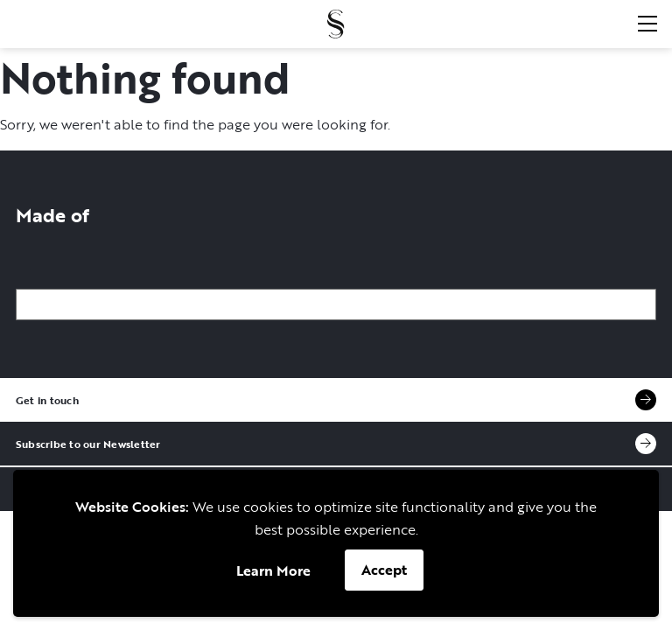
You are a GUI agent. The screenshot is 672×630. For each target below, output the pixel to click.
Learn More (273, 570)
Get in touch (336, 400)
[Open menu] (647, 24)
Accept (384, 570)
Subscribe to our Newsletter (336, 444)
